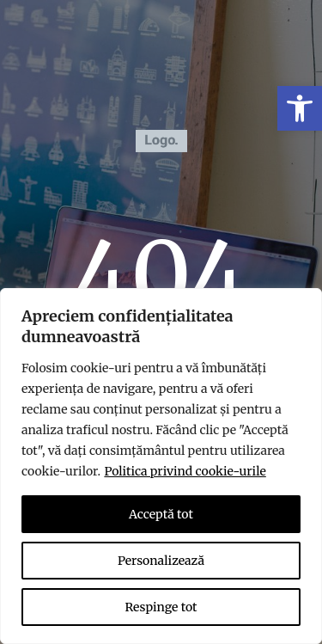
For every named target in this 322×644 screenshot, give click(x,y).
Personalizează (161, 561)
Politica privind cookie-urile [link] (185, 471)
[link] (300, 108)
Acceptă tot (161, 514)
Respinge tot (161, 607)
